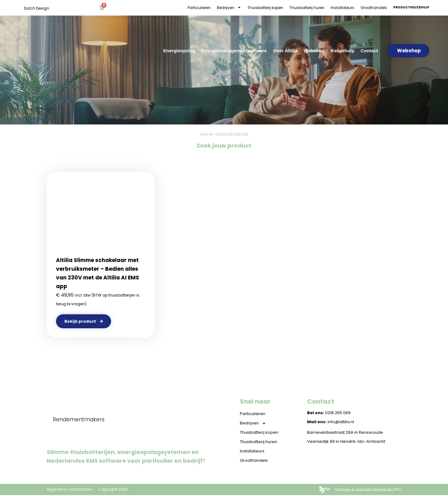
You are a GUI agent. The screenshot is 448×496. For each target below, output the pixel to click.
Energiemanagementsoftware (234, 51)
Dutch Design (37, 8)
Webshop (314, 51)
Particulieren (199, 8)
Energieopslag (179, 51)
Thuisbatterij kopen (265, 8)
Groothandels (374, 8)
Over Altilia (285, 51)
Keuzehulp (343, 51)
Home (206, 134)
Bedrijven (229, 8)
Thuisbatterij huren (307, 8)
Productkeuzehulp (411, 7)
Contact (369, 51)
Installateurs (343, 8)
